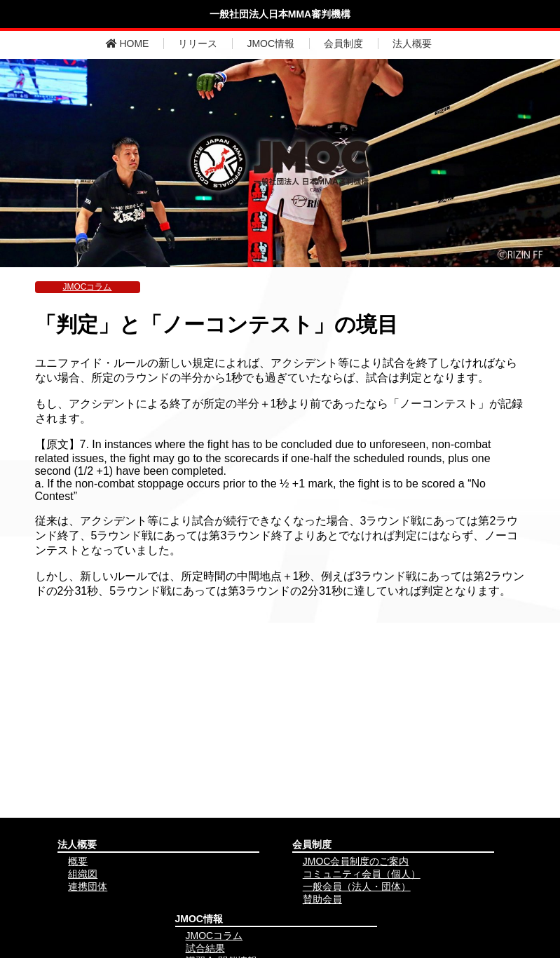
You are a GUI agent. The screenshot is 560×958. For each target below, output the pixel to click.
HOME (128, 43)
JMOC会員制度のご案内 (356, 861)
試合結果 (205, 948)
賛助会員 (322, 899)
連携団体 (88, 886)
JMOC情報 (271, 43)
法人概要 (412, 43)
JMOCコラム (88, 287)
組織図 (83, 874)
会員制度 (343, 43)
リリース (198, 43)
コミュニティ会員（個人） (362, 874)
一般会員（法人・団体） (357, 886)
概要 (78, 861)
